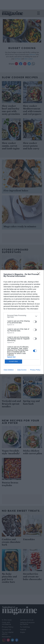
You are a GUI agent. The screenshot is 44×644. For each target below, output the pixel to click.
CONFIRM (13, 361)
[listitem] (22, 316)
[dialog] (22, 322)
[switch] (35, 322)
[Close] (39, 274)
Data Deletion (9, 370)
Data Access (22, 370)
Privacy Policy (35, 370)
